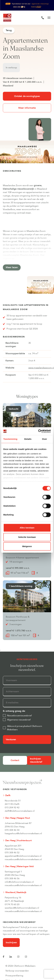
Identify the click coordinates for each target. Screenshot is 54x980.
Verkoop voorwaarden (17, 971)
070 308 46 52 (12, 853)
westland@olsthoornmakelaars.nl (22, 908)
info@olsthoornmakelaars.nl (19, 882)
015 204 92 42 (12, 808)
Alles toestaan (27, 528)
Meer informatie (27, 108)
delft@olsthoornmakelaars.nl (20, 811)
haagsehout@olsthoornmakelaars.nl (23, 833)
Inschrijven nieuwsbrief (36, 760)
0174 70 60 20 (12, 904)
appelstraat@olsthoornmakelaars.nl (23, 856)
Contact (15, 760)
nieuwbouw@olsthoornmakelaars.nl (23, 859)
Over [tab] (45, 439)
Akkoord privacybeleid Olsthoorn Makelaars (25, 728)
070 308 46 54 (12, 830)
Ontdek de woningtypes (27, 96)
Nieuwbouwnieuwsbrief (19, 716)
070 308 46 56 (12, 879)
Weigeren (27, 546)
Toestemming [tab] (10, 439)
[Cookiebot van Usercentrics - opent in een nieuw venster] (38, 431)
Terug (9, 30)
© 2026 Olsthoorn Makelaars (20, 966)
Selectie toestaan (27, 537)
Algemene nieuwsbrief (19, 720)
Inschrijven (11, 943)
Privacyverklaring (14, 976)
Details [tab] (28, 439)
